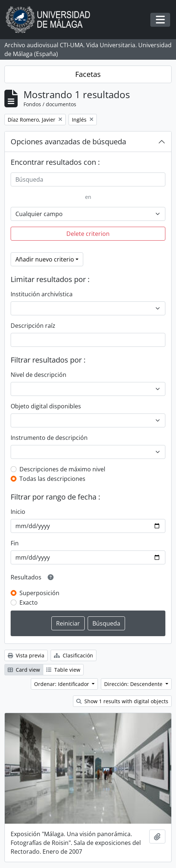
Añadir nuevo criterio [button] (45, 259)
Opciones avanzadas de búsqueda (68, 142)
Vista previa (26, 655)
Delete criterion (88, 234)
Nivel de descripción (38, 375)
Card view (24, 670)
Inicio (18, 512)
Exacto (29, 602)
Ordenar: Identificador (62, 684)
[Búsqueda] (88, 179)
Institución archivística (42, 294)
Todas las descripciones (52, 479)
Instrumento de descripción (49, 438)
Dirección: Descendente (134, 684)
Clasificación (74, 655)
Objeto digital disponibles (46, 406)
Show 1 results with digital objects (122, 701)
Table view (63, 670)
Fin (15, 543)
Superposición (39, 593)
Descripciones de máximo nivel (62, 469)
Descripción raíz (33, 326)
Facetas (88, 74)
